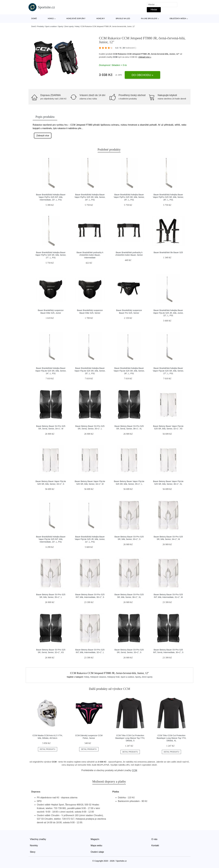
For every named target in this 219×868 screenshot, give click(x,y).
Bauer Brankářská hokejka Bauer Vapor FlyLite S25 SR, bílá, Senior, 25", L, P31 (90, 371)
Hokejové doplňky (76, 18)
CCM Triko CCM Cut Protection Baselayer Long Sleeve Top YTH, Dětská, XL (171, 738)
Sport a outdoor (51, 26)
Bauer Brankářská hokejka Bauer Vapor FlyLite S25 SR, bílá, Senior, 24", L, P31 (51, 371)
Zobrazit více (43, 136)
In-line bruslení (149, 18)
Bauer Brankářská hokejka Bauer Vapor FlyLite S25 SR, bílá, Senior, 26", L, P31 (129, 371)
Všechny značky (38, 839)
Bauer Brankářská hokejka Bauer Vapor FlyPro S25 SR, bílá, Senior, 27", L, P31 (51, 255)
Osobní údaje (97, 852)
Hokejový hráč (113, 677)
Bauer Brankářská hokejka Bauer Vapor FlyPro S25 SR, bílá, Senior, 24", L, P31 (90, 197)
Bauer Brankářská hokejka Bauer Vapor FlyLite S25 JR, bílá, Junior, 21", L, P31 (90, 539)
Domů (34, 18)
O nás (154, 839)
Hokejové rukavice (98, 677)
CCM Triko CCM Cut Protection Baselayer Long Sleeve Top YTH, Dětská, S (130, 738)
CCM (115, 57)
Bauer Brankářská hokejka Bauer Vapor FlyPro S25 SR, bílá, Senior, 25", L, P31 (129, 197)
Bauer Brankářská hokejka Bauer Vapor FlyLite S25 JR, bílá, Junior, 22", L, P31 (168, 313)
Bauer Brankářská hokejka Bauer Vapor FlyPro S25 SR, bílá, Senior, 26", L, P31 (168, 197)
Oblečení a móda (178, 18)
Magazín (95, 839)
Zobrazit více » (145, 57)
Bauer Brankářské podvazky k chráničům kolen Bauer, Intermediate (90, 255)
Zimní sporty (69, 26)
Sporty (61, 26)
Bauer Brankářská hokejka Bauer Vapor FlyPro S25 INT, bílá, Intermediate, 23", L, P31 (51, 197)
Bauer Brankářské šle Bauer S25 (168, 252)
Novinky (34, 845)
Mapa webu (96, 845)
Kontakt (155, 845)
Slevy (33, 852)
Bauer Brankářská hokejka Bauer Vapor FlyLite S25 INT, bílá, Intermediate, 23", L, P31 (51, 539)
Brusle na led (123, 18)
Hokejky (101, 18)
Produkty (40, 26)
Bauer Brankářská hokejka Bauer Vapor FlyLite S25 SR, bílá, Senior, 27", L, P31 (168, 371)
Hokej (51, 18)
